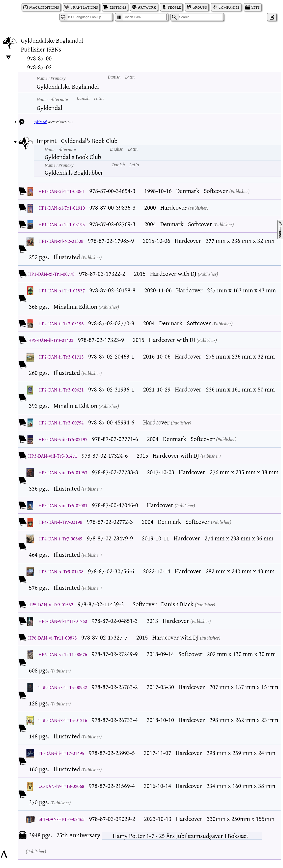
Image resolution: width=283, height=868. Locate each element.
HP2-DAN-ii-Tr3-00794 (61, 423)
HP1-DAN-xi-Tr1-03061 (62, 191)
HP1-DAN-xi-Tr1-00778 (51, 274)
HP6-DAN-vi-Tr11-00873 (53, 638)
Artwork (147, 7)
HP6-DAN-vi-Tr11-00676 (63, 654)
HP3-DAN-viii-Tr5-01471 (53, 456)
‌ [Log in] (272, 17)
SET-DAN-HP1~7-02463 (62, 819)
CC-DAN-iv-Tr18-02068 (61, 786)
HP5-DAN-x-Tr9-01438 (61, 572)
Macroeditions (44, 7)
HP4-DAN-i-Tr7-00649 (61, 539)
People (174, 7)
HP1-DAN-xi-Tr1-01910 (62, 208)
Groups (200, 7)
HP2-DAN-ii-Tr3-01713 (61, 357)
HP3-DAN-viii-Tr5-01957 (63, 472)
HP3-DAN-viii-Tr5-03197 (63, 439)
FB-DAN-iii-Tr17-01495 (62, 753)
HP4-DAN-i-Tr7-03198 (61, 522)
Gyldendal (40, 122)
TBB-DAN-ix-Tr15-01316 (63, 720)
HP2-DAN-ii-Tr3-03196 (61, 323)
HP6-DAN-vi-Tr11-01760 (63, 621)
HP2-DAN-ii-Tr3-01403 (51, 340)
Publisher (239, 191)
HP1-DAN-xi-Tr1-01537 (62, 291)
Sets (255, 7)
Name (51, 78)
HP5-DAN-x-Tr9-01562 (51, 604)
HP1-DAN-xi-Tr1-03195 (62, 224)
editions (118, 7)
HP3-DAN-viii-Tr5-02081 (63, 505)
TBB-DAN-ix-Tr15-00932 (63, 687)
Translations (84, 7)
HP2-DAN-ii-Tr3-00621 (61, 390)
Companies (229, 7)
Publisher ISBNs (41, 49)
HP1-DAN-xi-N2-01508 (61, 241)
